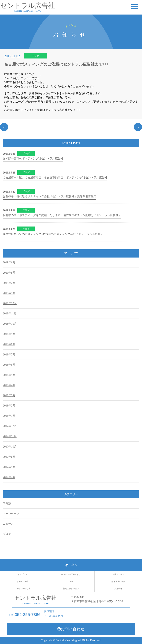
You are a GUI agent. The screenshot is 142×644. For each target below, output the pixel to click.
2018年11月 (10, 313)
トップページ (24, 574)
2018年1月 (9, 416)
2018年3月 (9, 395)
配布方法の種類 (118, 581)
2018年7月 (9, 354)
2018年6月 (9, 365)
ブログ (36, 56)
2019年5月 (9, 273)
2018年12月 (10, 303)
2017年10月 (10, 447)
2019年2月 (9, 283)
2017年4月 (9, 477)
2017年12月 (10, 426)
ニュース (8, 524)
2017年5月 (9, 467)
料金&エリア (118, 574)
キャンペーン (11, 513)
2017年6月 (9, 457)
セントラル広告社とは (71, 574)
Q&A (71, 581)
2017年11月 (10, 436)
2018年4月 (9, 385)
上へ (71, 565)
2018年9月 (9, 334)
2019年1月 (9, 293)
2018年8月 (9, 344)
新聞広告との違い (71, 589)
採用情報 (118, 589)
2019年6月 (9, 262)
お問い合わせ (71, 629)
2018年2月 (9, 406)
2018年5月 (9, 375)
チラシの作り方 (24, 589)
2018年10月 (10, 324)
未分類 (7, 503)
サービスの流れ (24, 581)
